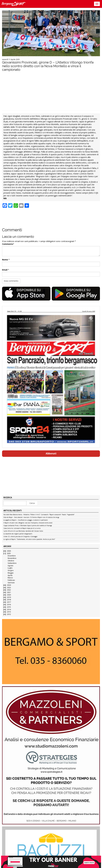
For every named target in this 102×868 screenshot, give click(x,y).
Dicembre (12, 556)
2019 (9, 597)
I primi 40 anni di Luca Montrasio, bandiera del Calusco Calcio (23, 531)
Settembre (12, 563)
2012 (9, 614)
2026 (9, 551)
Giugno (11, 570)
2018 (9, 600)
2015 (9, 607)
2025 (9, 553)
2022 (9, 590)
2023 (9, 588)
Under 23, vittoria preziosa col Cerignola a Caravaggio (20, 537)
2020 (9, 595)
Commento (8, 244)
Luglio (10, 568)
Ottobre (11, 561)
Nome (5, 260)
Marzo (10, 578)
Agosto (11, 566)
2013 (9, 612)
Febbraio (11, 580)
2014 (9, 609)
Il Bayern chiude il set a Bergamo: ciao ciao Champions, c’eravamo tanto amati (28, 523)
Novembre (12, 558)
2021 (9, 592)
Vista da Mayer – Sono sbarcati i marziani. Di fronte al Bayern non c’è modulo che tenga (31, 517)
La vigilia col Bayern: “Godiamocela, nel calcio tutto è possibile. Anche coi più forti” (29, 539)
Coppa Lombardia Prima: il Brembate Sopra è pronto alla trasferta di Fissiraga (28, 526)
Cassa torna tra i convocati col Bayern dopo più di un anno (22, 528)
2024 (9, 585)
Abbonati (51, 453)
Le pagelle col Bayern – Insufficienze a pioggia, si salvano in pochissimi (26, 520)
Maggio (11, 573)
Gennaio (11, 583)
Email (5, 270)
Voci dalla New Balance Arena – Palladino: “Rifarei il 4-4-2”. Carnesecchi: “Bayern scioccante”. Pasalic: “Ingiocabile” (39, 515)
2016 (9, 605)
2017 (9, 602)
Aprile (10, 575)
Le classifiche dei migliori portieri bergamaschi (18, 534)
